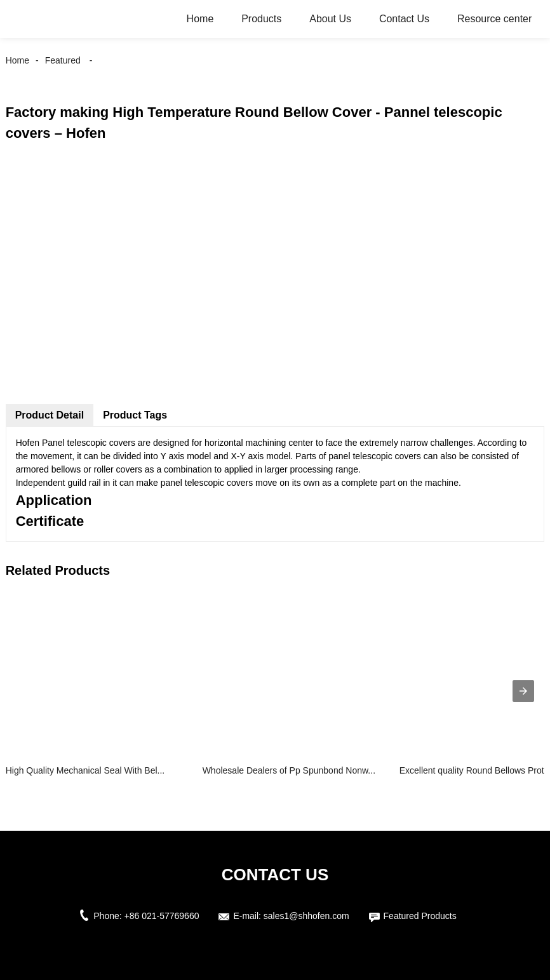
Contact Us (404, 19)
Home (200, 19)
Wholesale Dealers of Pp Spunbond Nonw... (289, 770)
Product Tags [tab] (135, 415)
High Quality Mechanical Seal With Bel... (85, 770)
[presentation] (523, 691)
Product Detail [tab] (50, 415)
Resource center (494, 19)
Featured (63, 60)
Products (261, 19)
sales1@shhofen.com (306, 916)
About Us (330, 19)
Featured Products (420, 916)
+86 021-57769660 (162, 916)
